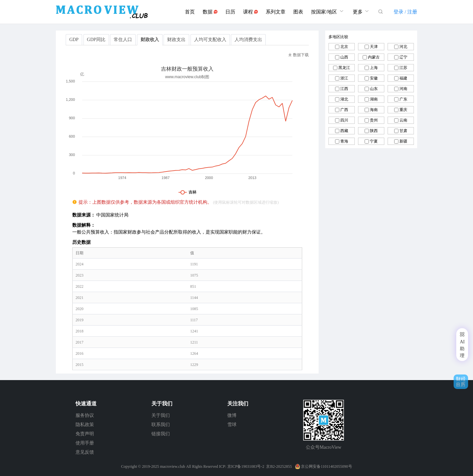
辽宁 (403, 57)
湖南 (374, 99)
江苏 (403, 68)
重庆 (403, 110)
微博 (232, 415)
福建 (403, 78)
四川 (344, 120)
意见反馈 (85, 452)
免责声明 (85, 434)
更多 (362, 11)
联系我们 (161, 425)
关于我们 (161, 415)
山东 (374, 89)
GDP (74, 40)
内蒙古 (374, 57)
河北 (403, 47)
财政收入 (150, 40)
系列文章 (276, 12)
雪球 (232, 425)
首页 (190, 12)
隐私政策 (85, 425)
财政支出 (176, 40)
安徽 (374, 78)
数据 (210, 12)
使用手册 (85, 443)
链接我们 (161, 434)
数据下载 (298, 55)
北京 (344, 47)
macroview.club (172, 466)
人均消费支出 (248, 40)
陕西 (374, 131)
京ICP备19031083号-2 (246, 466)
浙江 (344, 78)
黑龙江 (344, 68)
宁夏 (374, 141)
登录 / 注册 (405, 12)
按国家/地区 (328, 11)
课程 (250, 12)
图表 (298, 12)
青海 (344, 141)
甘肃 (403, 131)
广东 (403, 99)
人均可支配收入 (210, 40)
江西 (344, 89)
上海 (374, 68)
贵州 (374, 120)
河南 (403, 89)
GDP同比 (96, 40)
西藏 (344, 131)
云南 (403, 120)
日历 (230, 12)
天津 (374, 47)
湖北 (344, 99)
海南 (374, 110)
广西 (344, 110)
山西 (344, 57)
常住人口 (123, 40)
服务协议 (85, 415)
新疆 (403, 141)
